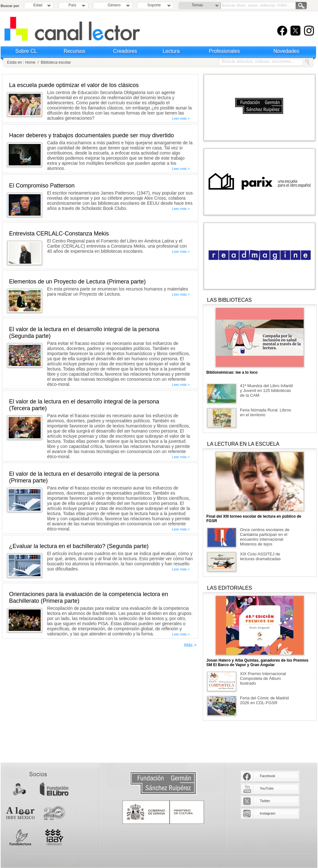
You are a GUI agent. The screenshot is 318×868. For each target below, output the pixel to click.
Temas (197, 5)
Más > (191, 645)
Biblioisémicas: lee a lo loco (232, 372)
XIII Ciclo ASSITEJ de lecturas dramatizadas (260, 556)
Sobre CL (26, 51)
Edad (38, 5)
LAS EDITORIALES (229, 588)
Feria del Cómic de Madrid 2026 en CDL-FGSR (264, 700)
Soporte (154, 5)
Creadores (125, 51)
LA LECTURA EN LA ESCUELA (243, 444)
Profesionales (224, 51)
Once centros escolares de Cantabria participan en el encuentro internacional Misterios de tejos (265, 537)
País (72, 5)
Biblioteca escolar (56, 62)
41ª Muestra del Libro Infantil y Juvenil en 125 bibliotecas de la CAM (266, 390)
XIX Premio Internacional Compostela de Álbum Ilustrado (263, 678)
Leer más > (181, 118)
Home (30, 62)
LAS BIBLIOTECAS (229, 300)
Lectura (171, 51)
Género (113, 5)
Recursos (75, 51)
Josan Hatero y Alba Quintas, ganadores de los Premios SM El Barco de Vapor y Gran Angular (257, 663)
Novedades (286, 51)
